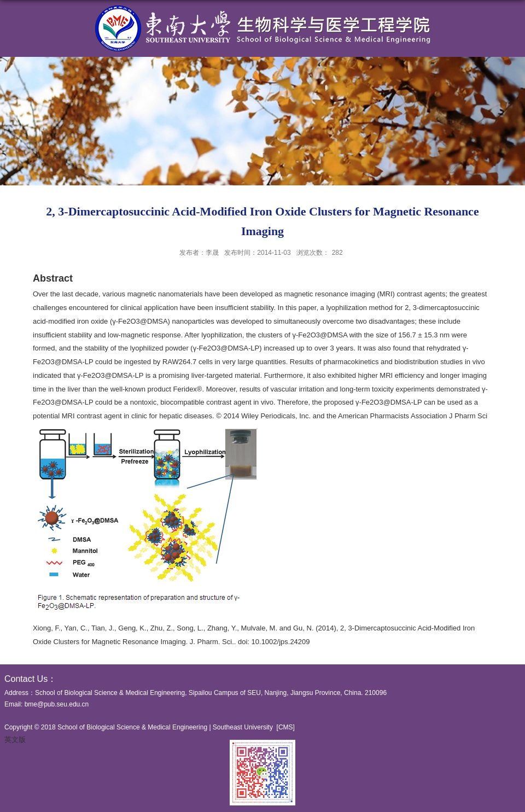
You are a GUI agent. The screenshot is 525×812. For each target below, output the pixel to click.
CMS (286, 727)
